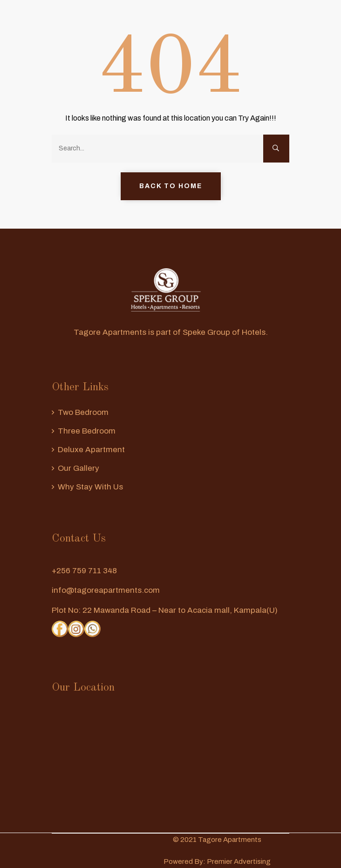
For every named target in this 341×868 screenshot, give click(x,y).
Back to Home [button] (171, 186)
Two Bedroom (83, 412)
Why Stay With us (90, 487)
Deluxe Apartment (91, 450)
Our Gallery (78, 468)
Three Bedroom (87, 431)
